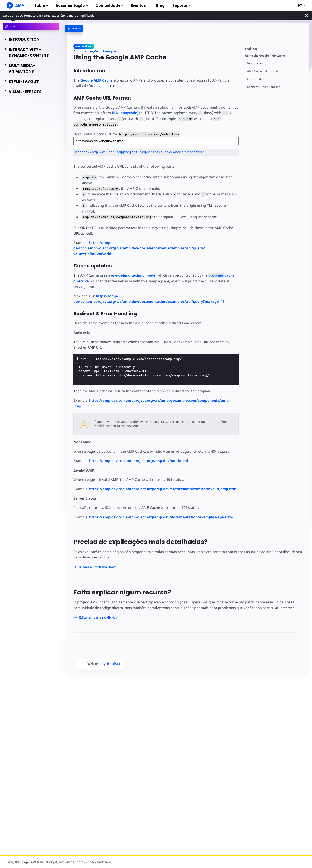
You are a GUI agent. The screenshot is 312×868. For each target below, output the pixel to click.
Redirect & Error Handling (264, 87)
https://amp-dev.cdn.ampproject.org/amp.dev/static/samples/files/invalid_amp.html (163, 489)
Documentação (72, 6)
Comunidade (109, 6)
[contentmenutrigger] (275, 48)
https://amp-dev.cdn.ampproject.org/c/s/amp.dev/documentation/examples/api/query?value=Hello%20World (139, 248)
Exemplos (110, 51)
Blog (160, 6)
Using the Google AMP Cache (265, 56)
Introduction (255, 63)
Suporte (181, 6)
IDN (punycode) (125, 113)
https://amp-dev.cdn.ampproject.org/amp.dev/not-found (139, 461)
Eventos (140, 6)
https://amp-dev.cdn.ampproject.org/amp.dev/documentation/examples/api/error (161, 517)
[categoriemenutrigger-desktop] (85, 29)
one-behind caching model (134, 275)
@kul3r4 (113, 664)
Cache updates (257, 79)
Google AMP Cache (97, 80)
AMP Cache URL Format (263, 71)
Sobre (41, 6)
